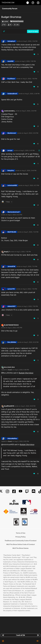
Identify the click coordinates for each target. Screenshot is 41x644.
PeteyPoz (11, 170)
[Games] (28, 3)
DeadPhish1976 (9, 406)
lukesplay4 (11, 41)
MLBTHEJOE (12, 232)
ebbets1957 (12, 306)
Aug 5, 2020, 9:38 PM (22, 370)
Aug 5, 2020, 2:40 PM (29, 111)
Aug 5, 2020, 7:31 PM (30, 266)
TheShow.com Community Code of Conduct (20, 541)
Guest (10, 370)
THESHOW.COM (8, 3)
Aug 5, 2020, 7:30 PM (24, 252)
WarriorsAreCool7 (14, 212)
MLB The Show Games (20, 548)
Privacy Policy (20, 537)
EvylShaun (11, 79)
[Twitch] (27, 491)
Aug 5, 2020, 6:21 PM (32, 185)
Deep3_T (7, 252)
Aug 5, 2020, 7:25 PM (31, 232)
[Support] (33, 3)
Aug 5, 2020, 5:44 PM (29, 170)
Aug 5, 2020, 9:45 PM (28, 406)
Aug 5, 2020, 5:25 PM (31, 133)
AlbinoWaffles (12, 438)
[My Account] (38, 3)
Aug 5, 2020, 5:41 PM (27, 150)
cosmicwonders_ (9, 111)
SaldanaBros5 (12, 94)
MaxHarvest (12, 133)
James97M (11, 266)
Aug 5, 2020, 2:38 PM (32, 94)
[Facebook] (14, 491)
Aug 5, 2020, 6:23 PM (15, 215)
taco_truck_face (9, 367)
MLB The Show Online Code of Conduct (21, 544)
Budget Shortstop (26, 373)
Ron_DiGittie (12, 342)
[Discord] (34, 491)
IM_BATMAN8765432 (11, 325)
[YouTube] (20, 491)
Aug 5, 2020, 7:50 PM (31, 306)
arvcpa (10, 150)
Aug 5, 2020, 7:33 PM (30, 289)
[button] (3, 641)
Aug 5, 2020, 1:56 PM (29, 61)
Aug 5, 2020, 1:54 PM (30, 41)
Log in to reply (33, 31)
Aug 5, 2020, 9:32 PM (31, 342)
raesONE (11, 61)
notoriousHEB (12, 185)
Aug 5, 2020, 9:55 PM (22, 441)
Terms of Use (21, 533)
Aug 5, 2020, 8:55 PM (15, 328)
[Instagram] (7, 491)
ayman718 (11, 289)
